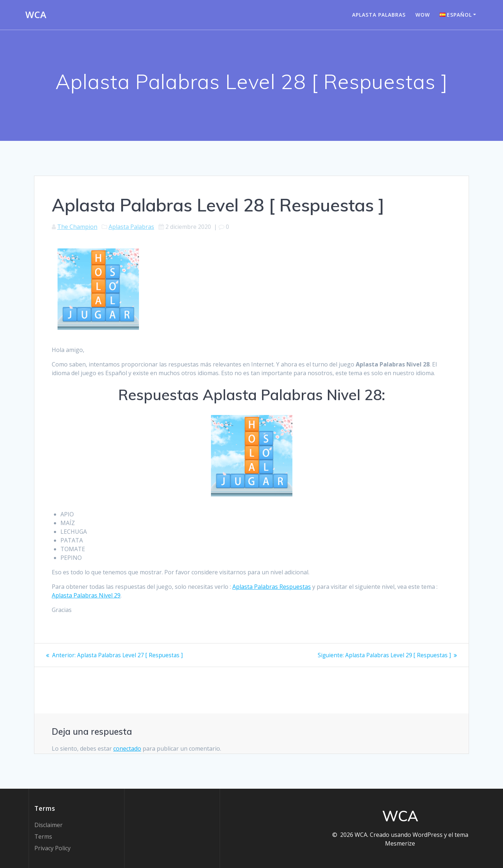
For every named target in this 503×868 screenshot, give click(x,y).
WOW (423, 15)
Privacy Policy (52, 848)
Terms (43, 836)
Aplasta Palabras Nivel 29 (86, 595)
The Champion (77, 227)
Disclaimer (48, 825)
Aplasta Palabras (379, 15)
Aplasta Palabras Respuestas (272, 587)
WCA (36, 15)
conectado (127, 749)
